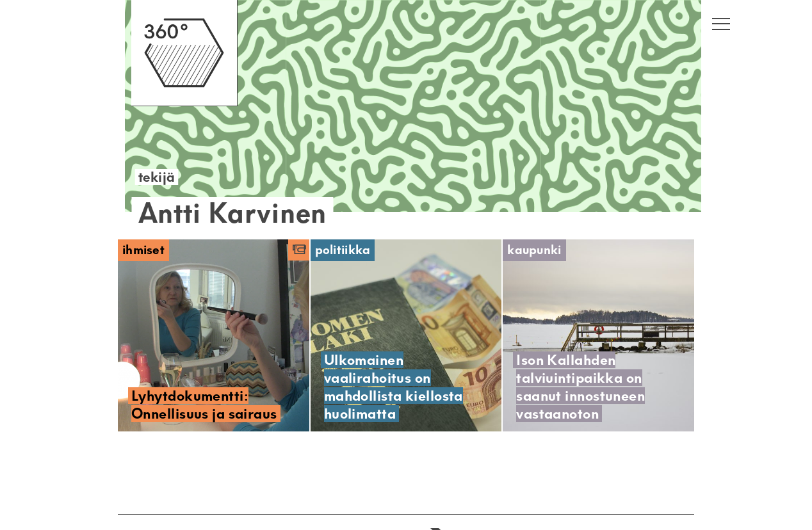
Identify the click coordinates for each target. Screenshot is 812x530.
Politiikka (343, 250)
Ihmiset (143, 250)
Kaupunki (534, 250)
